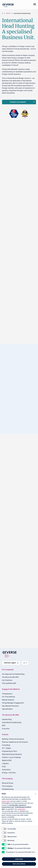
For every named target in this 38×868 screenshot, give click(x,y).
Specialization (7, 709)
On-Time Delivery (9, 697)
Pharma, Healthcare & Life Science (15, 742)
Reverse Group (8, 783)
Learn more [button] (19, 859)
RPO (4, 725)
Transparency (7, 694)
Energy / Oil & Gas (9, 773)
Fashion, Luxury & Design (11, 757)
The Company (7, 786)
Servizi (8, 13)
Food (4, 766)
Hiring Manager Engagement (13, 703)
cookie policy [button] (21, 809)
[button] (35, 794)
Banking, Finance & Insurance (13, 739)
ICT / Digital (6, 748)
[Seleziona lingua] (25, 663)
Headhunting (7, 719)
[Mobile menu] (34, 5)
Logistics (5, 763)
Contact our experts (18, 102)
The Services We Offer (10, 677)
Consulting (6, 745)
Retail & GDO (7, 760)
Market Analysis (8, 700)
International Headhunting (12, 722)
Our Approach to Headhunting (13, 674)
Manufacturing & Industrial (12, 754)
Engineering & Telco (9, 751)
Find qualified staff (9, 683)
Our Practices (7, 680)
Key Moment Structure (10, 706)
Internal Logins (10, 663)
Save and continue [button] (19, 864)
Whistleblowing (8, 789)
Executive (6, 729)
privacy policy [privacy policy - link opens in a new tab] (6, 801)
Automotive (6, 770)
